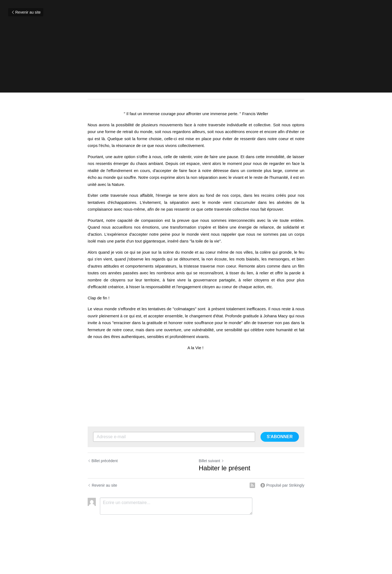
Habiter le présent (224, 468)
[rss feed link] (252, 485)
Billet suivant (211, 461)
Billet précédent (103, 461)
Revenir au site (26, 12)
